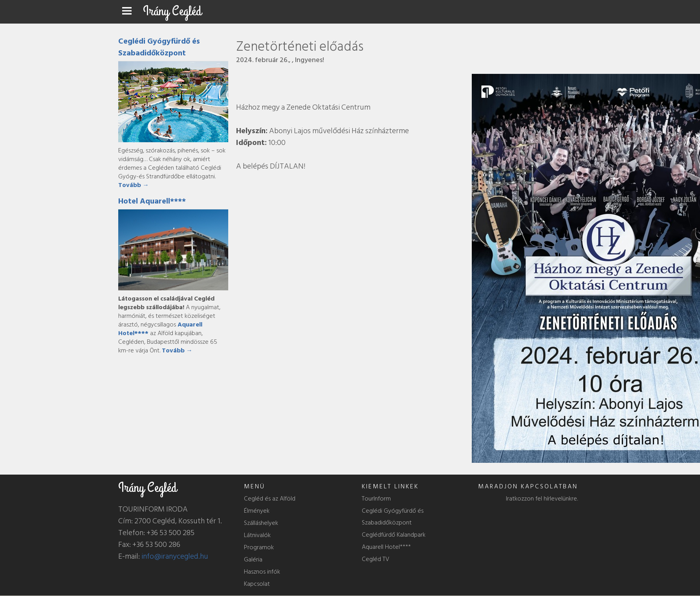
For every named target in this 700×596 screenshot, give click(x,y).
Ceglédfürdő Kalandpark (394, 535)
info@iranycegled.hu (175, 556)
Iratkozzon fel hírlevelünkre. (542, 499)
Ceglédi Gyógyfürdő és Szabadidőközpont (159, 47)
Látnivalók (257, 535)
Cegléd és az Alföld (270, 499)
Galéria (253, 559)
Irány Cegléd (172, 11)
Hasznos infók (262, 572)
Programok (259, 547)
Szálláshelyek (261, 523)
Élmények (257, 511)
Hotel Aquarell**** (152, 201)
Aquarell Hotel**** (386, 547)
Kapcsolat (257, 584)
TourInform (376, 499)
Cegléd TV (376, 559)
